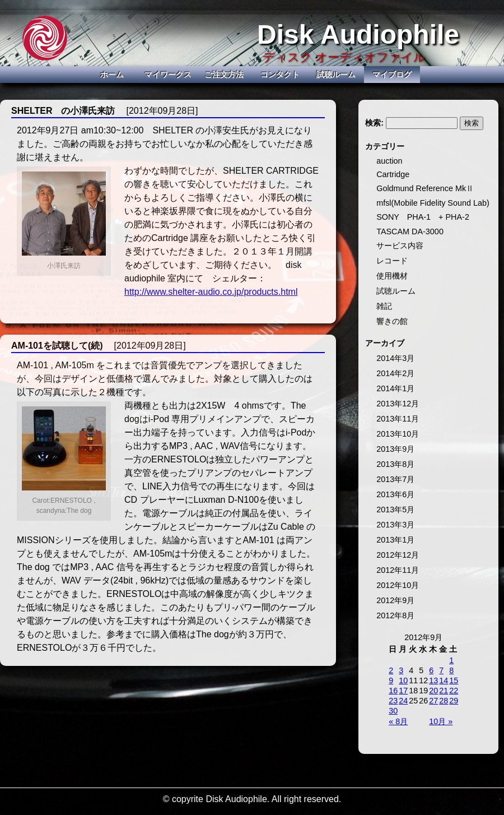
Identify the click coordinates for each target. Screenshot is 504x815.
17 (403, 691)
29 (454, 701)
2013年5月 (395, 510)
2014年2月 (395, 373)
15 (454, 680)
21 (444, 691)
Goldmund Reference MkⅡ (425, 188)
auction (389, 161)
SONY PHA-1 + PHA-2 (423, 217)
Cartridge (393, 174)
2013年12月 (398, 404)
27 (433, 701)
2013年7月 (395, 479)
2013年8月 (395, 464)
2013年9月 (395, 449)
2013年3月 (395, 525)
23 (393, 701)
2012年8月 (395, 615)
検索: (374, 123)
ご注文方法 (224, 75)
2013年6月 (395, 494)
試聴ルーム (336, 75)
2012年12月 (398, 555)
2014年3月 (395, 358)
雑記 (384, 306)
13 (433, 680)
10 (403, 680)
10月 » (441, 721)
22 (454, 691)
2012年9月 (395, 600)
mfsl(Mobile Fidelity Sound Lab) (433, 203)
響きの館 (392, 321)
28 (444, 701)
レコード (392, 261)
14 (444, 680)
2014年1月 (395, 388)
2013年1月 (395, 540)
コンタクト (280, 75)
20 (433, 691)
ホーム (112, 75)
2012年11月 (398, 570)
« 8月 (398, 721)
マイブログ (392, 75)
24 (403, 701)
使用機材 (392, 276)
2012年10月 (398, 585)
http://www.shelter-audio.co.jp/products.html (211, 292)
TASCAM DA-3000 (410, 231)
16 (393, 691)
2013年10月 (398, 434)
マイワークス (168, 75)
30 (393, 711)
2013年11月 (398, 419)
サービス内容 (400, 246)
